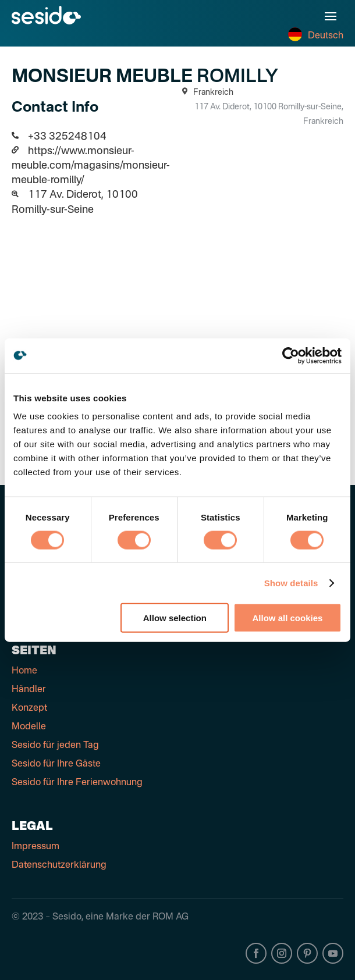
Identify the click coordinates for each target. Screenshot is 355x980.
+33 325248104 (67, 137)
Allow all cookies (288, 618)
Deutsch (316, 36)
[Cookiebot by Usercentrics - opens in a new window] (291, 355)
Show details (291, 582)
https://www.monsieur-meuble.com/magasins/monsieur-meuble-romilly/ (91, 166)
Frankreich (205, 92)
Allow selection (175, 618)
